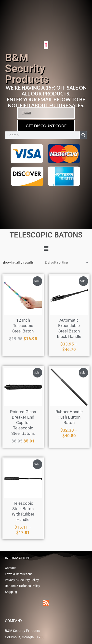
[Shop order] (66, 262)
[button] (46, 45)
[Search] (83, 135)
